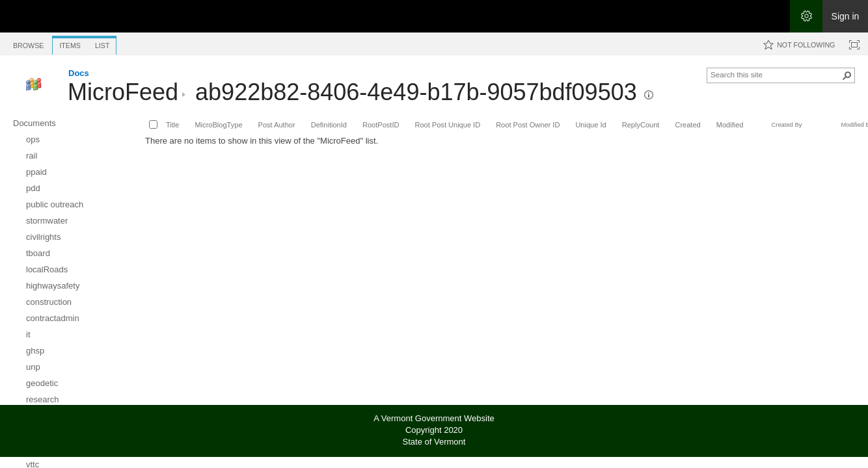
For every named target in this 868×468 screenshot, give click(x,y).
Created (687, 125)
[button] (649, 95)
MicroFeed (123, 92)
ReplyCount (641, 125)
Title (172, 125)
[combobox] (776, 74)
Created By (786, 124)
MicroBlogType (218, 125)
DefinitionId (329, 125)
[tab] (28, 43)
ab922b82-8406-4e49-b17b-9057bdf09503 (416, 92)
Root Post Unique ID (447, 125)
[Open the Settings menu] (806, 16)
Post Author (277, 125)
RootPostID (381, 125)
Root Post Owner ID (528, 125)
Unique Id (590, 125)
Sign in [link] (846, 16)
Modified (730, 125)
